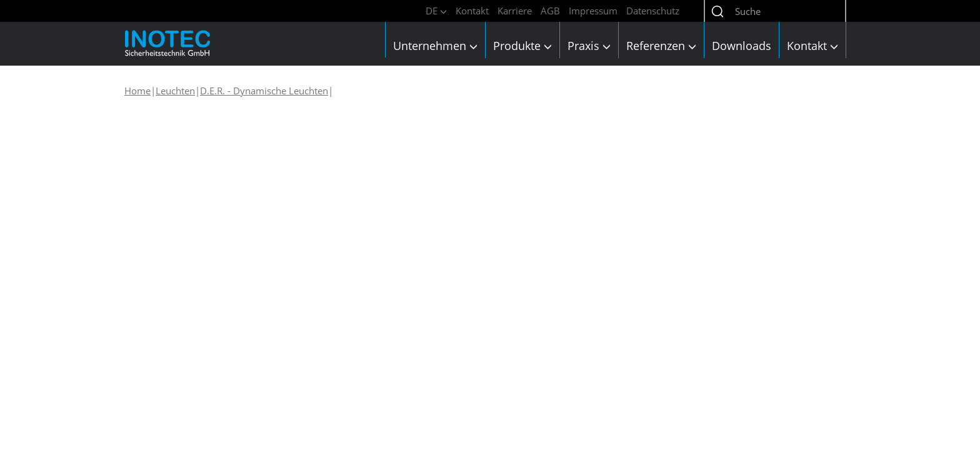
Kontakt (472, 11)
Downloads (742, 46)
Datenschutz (653, 11)
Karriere (515, 11)
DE (436, 11)
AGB (550, 11)
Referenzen (661, 46)
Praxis (589, 46)
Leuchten (175, 91)
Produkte (522, 46)
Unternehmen (435, 46)
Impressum (593, 11)
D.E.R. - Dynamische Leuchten (264, 91)
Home (137, 91)
